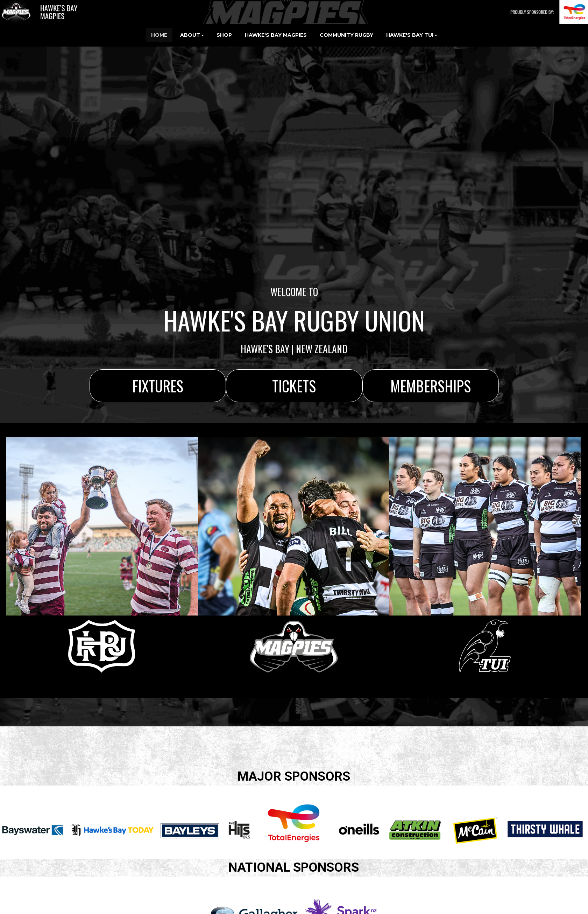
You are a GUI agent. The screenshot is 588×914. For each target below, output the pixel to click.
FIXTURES (158, 386)
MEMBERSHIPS (431, 386)
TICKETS (294, 386)
